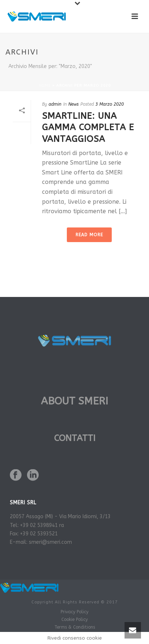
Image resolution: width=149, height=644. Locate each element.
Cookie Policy (74, 619)
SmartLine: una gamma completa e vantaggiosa (88, 127)
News (73, 104)
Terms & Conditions (75, 627)
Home (45, 86)
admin (55, 104)
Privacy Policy (74, 612)
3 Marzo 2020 (110, 104)
